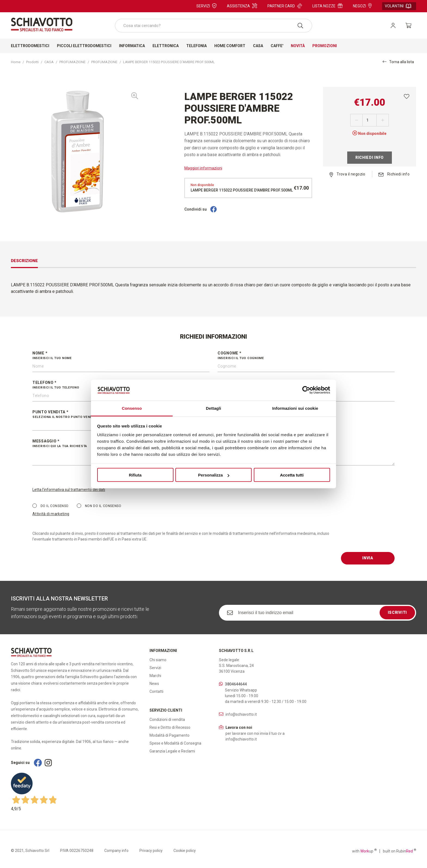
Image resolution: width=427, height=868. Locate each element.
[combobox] (213, 26)
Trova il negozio (347, 174)
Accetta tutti (292, 475)
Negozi (362, 6)
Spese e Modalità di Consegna (175, 743)
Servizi (206, 6)
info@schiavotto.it (241, 714)
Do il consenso (51, 506)
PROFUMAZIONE (72, 62)
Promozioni (325, 46)
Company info (116, 851)
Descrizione (24, 261)
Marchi (155, 676)
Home (16, 62)
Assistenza (242, 6)
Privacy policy (151, 851)
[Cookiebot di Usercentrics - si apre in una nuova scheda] (306, 390)
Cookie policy (185, 851)
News (154, 684)
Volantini (398, 6)
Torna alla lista (398, 62)
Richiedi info (370, 157)
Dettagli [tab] (213, 408)
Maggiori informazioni (203, 168)
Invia (368, 558)
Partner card (285, 6)
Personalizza (214, 475)
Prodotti (32, 62)
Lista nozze (327, 6)
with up (364, 851)
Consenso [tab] (132, 408)
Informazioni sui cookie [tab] (295, 408)
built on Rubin (399, 851)
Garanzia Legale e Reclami (172, 751)
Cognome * (306, 356)
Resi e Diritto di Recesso (170, 727)
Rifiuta (135, 475)
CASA (49, 62)
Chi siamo (158, 660)
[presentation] (382, 541)
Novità (298, 46)
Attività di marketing (51, 514)
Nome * (121, 356)
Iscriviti (397, 612)
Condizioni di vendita (167, 720)
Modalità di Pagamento (170, 735)
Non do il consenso (99, 506)
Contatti (156, 691)
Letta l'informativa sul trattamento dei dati (69, 490)
